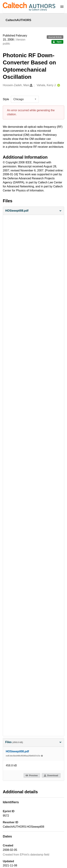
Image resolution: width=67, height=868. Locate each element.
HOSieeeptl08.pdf (17, 751)
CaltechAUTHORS (18, 20)
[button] (33, 211)
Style (6, 99)
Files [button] (33, 742)
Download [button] (51, 775)
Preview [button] (32, 775)
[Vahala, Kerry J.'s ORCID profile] (58, 85)
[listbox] (25, 99)
